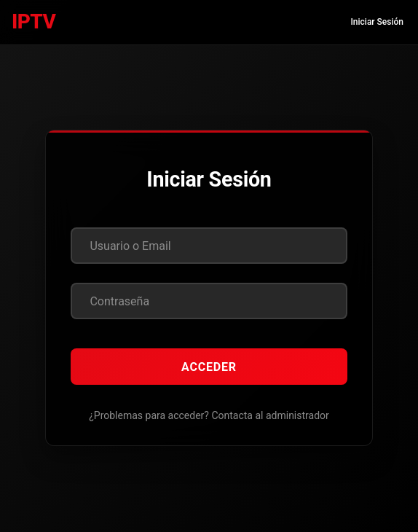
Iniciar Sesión (377, 22)
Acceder (209, 367)
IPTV (33, 21)
